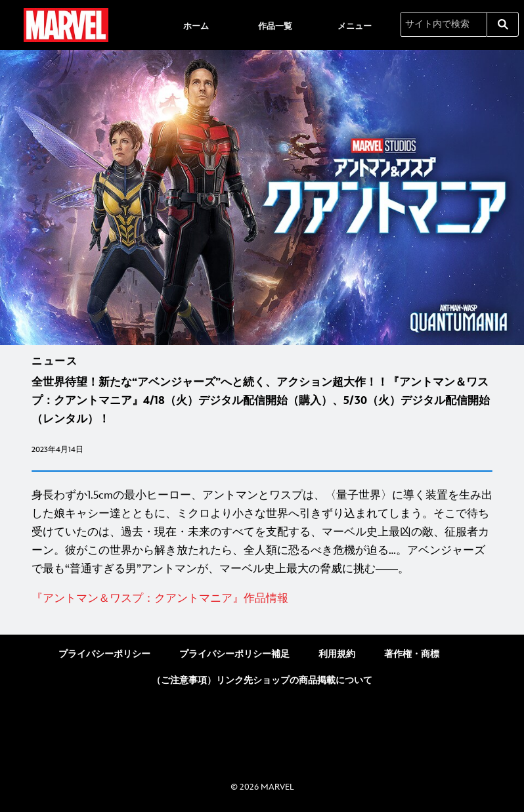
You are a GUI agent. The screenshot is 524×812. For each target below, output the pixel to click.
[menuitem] (196, 25)
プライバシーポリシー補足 (234, 654)
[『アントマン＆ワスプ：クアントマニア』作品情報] (262, 598)
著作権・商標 (412, 654)
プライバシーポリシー (104, 654)
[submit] (503, 24)
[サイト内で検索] (444, 24)
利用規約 (337, 654)
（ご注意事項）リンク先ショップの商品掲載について (262, 680)
